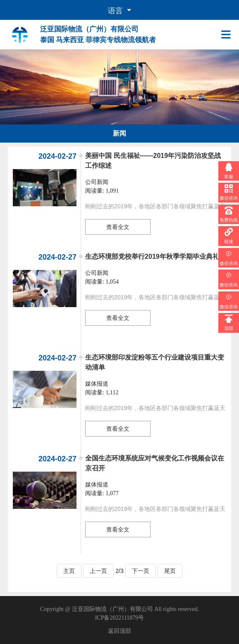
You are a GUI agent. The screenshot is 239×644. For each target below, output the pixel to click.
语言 (116, 11)
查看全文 (118, 227)
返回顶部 (119, 631)
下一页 (141, 571)
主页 (69, 571)
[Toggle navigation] (228, 35)
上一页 (98, 571)
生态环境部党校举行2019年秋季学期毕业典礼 (152, 256)
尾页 (170, 571)
